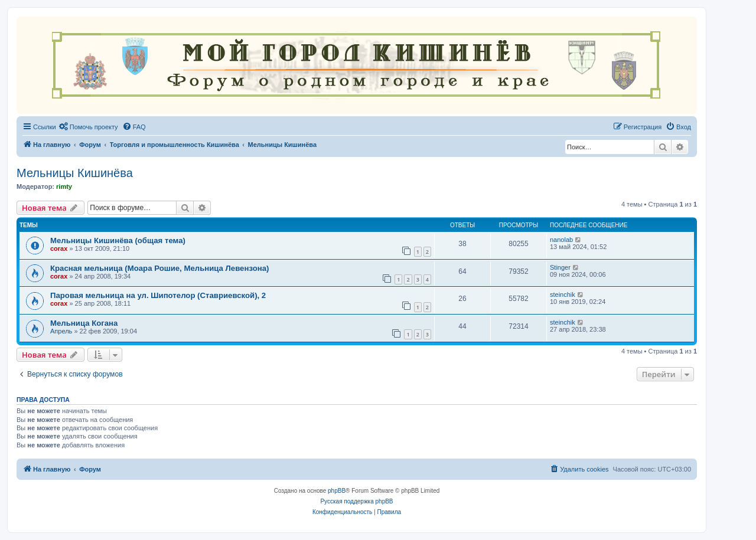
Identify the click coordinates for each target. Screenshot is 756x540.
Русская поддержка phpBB (356, 501)
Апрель (61, 331)
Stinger (560, 267)
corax (59, 248)
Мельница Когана (84, 323)
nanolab (561, 240)
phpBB (337, 491)
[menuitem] (89, 127)
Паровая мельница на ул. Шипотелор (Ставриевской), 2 (158, 295)
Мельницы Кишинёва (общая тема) (118, 240)
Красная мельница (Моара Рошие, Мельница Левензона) (159, 268)
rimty (64, 186)
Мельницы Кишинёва (75, 173)
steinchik (563, 294)
